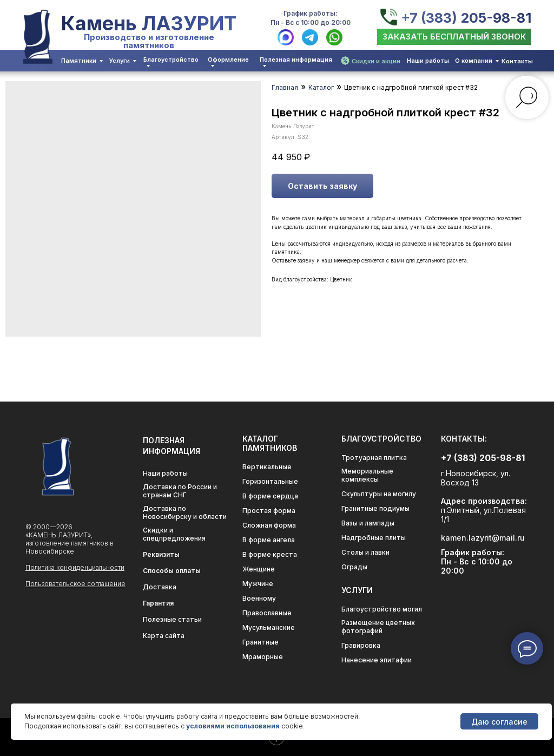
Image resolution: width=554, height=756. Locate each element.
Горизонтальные (270, 481)
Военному (259, 598)
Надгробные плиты (374, 538)
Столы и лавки (365, 552)
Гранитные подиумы (375, 508)
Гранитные (260, 642)
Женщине (259, 569)
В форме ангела (269, 540)
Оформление (228, 60)
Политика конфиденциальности (75, 567)
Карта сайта (164, 636)
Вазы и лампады (368, 523)
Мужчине (258, 584)
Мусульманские (269, 627)
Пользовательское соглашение (75, 584)
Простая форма (269, 511)
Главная (285, 87)
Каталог (321, 87)
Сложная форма (269, 525)
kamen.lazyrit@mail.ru (483, 538)
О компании (474, 61)
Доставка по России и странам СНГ (180, 491)
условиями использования (233, 726)
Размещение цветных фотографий (378, 627)
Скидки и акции (376, 61)
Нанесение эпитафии (377, 660)
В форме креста (270, 554)
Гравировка (361, 645)
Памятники (79, 61)
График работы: (311, 13)
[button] (454, 37)
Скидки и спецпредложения (174, 534)
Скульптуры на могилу (379, 494)
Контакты (517, 61)
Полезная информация (296, 60)
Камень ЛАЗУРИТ (149, 23)
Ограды (354, 567)
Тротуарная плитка (374, 458)
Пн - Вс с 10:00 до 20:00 (311, 22)
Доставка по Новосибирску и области (185, 512)
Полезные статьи (172, 619)
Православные (267, 613)
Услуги (120, 61)
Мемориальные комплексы (367, 475)
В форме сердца (270, 496)
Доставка (160, 587)
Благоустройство (171, 60)
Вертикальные (267, 467)
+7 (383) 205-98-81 (466, 18)
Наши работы (428, 61)
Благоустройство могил (382, 609)
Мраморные (263, 657)
